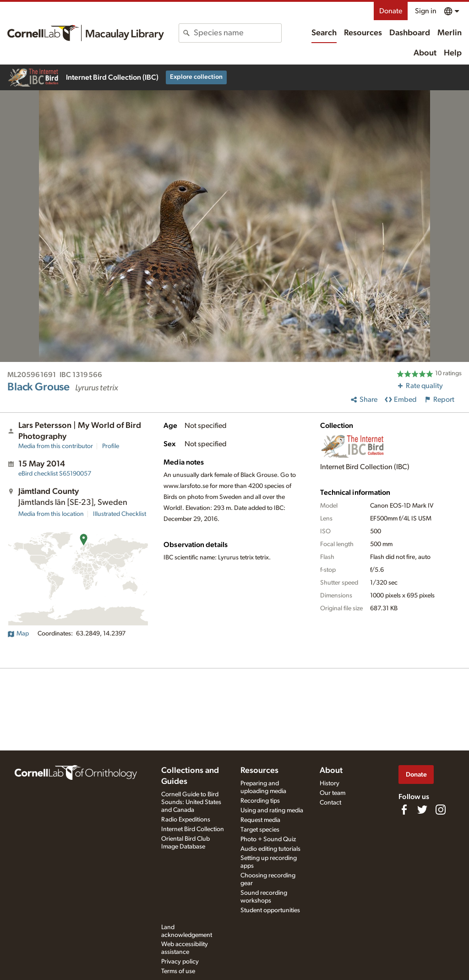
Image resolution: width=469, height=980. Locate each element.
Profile (111, 446)
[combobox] (237, 33)
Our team (333, 793)
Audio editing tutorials (270, 849)
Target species (260, 830)
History (330, 783)
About (425, 53)
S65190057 (55, 474)
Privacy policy (180, 962)
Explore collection (196, 77)
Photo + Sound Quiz (268, 839)
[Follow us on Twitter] (422, 810)
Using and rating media (272, 810)
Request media (260, 820)
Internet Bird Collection (193, 829)
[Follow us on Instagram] (441, 810)
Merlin (450, 33)
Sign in (426, 11)
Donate (391, 11)
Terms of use (178, 971)
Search (324, 33)
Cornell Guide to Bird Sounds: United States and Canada (191, 802)
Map (18, 634)
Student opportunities (270, 910)
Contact (330, 803)
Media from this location (51, 514)
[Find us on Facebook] (404, 810)
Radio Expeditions (186, 820)
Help (453, 53)
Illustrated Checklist (120, 514)
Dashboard (410, 33)
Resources (363, 33)
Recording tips (260, 801)
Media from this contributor (56, 446)
